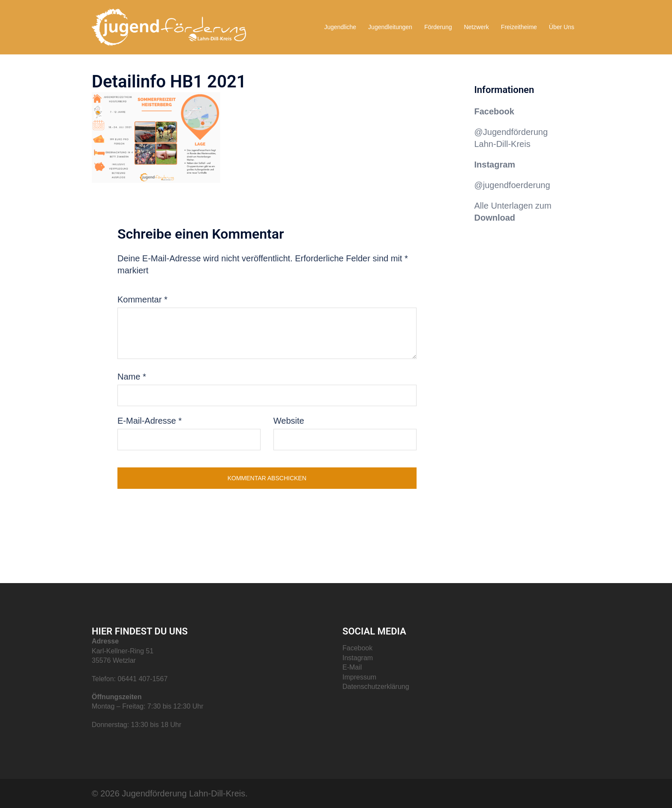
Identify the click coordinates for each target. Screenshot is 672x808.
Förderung (438, 27)
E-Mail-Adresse (150, 421)
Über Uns (562, 27)
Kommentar (142, 299)
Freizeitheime (519, 27)
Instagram (358, 658)
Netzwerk (476, 27)
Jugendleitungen (390, 27)
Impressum (359, 677)
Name (132, 377)
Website (289, 421)
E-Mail (352, 667)
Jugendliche (340, 27)
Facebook (494, 111)
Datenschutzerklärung (376, 687)
